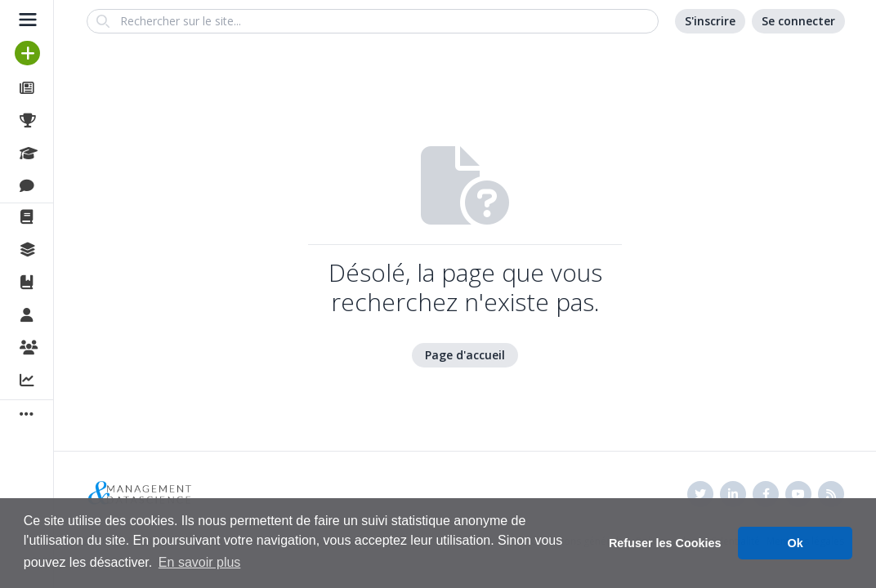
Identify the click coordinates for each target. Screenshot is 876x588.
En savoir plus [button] (200, 562)
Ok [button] (796, 543)
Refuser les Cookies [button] (665, 543)
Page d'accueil (465, 355)
